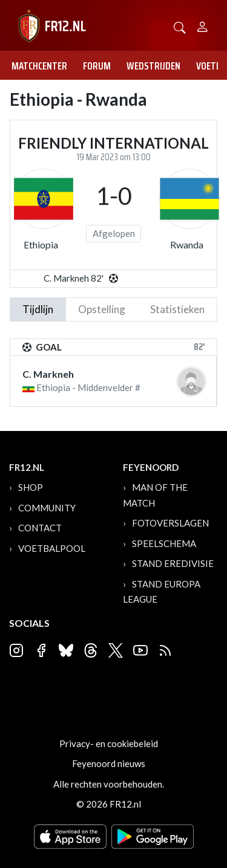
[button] (180, 26)
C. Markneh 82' (74, 278)
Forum (97, 66)
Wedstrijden (153, 66)
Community (47, 508)
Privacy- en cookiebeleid (109, 743)
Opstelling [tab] (102, 309)
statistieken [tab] (177, 309)
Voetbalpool (52, 548)
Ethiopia (41, 245)
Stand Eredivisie (173, 563)
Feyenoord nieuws (109, 763)
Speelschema (164, 543)
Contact (40, 528)
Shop (31, 487)
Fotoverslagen (170, 523)
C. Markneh (48, 374)
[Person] (202, 25)
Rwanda (187, 245)
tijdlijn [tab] (38, 309)
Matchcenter (39, 66)
